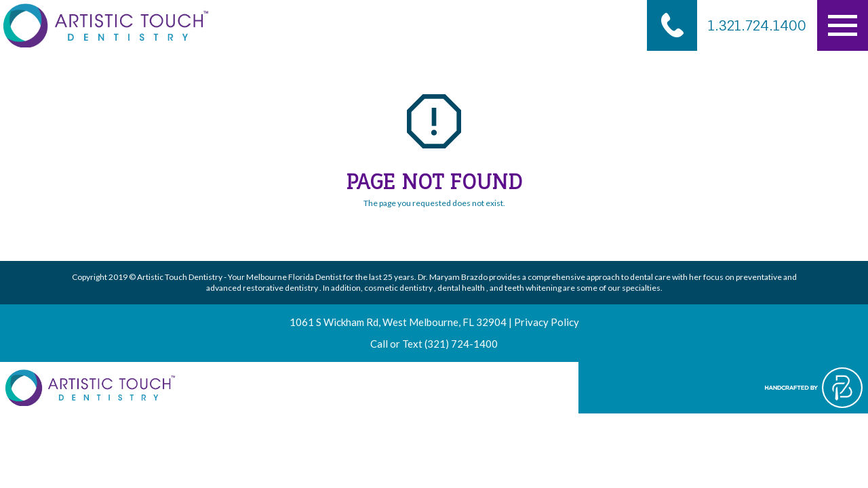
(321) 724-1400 (461, 344)
